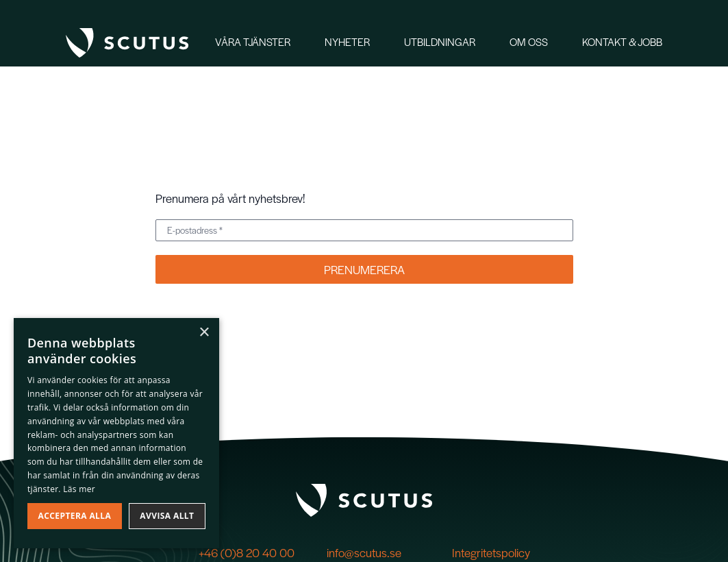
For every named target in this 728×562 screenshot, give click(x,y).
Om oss (529, 41)
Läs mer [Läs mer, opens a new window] (79, 489)
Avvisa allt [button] (167, 516)
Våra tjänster (253, 41)
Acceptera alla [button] (75, 516)
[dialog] (116, 433)
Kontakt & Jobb (622, 41)
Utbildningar (440, 41)
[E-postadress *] (364, 230)
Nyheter (347, 41)
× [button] (204, 333)
